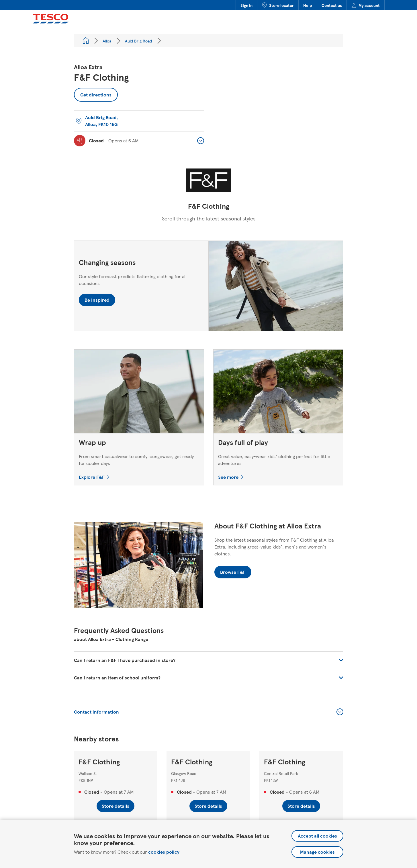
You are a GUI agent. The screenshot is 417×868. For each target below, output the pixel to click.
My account (366, 5)
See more (228, 477)
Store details (115, 806)
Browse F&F (233, 572)
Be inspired (97, 300)
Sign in (246, 5)
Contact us (332, 5)
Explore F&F (92, 477)
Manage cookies (317, 852)
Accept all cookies (317, 836)
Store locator (278, 5)
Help (308, 5)
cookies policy (164, 852)
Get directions (93, 93)
